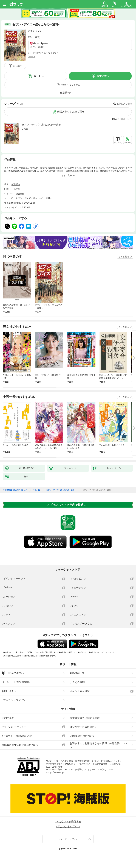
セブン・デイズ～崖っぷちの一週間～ (42, 125)
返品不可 (32, 57)
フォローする (39, 31)
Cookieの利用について (82, 736)
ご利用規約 (8, 718)
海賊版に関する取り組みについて (20, 745)
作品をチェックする (70, 85)
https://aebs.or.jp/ (56, 772)
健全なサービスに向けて (83, 727)
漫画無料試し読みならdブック (15, 490)
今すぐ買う (103, 76)
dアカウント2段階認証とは (17, 736)
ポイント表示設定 (80, 691)
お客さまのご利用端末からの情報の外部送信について (98, 745)
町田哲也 (33, 31)
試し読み (18, 66)
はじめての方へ (13, 673)
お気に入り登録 (124, 104)
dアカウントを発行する (68, 821)
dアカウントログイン (14, 700)
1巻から (116, 119)
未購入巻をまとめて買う (71, 112)
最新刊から (126, 119)
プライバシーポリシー (14, 727)
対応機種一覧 (77, 673)
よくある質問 (77, 682)
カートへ (38, 76)
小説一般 (20, 194)
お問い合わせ (9, 691)
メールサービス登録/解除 (16, 682)
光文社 (17, 189)
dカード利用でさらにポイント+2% (42, 53)
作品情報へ (66, 93)
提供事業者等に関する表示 (85, 718)
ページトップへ (68, 839)
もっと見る (124, 257)
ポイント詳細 (36, 47)
